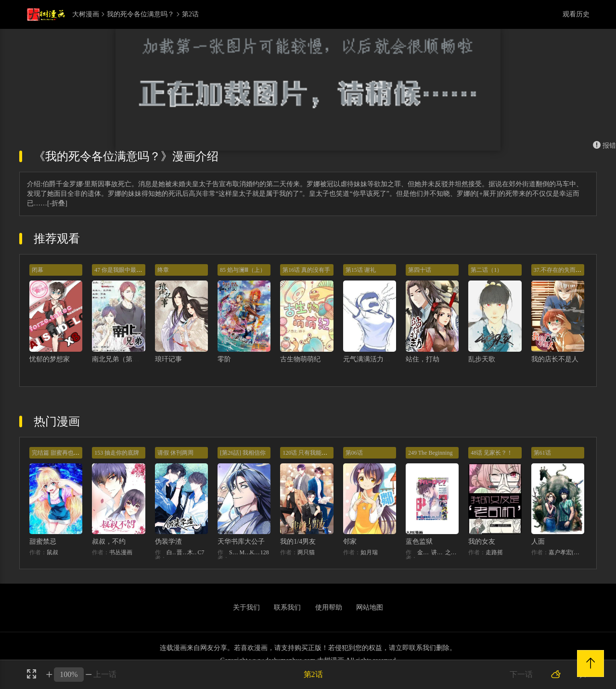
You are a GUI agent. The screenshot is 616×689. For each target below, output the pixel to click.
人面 (538, 542)
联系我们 (287, 607)
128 (265, 552)
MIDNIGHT (245, 552)
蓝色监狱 (419, 542)
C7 (201, 552)
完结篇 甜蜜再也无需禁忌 (64, 453)
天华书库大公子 (241, 542)
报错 (604, 146)
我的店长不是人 (555, 359)
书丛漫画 (121, 552)
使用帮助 (329, 607)
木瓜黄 (192, 552)
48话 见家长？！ (492, 453)
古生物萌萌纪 (300, 359)
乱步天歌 (482, 359)
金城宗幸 (424, 552)
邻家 (350, 542)
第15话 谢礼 (361, 270)
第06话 (354, 453)
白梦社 (172, 552)
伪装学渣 (168, 542)
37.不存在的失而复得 (560, 270)
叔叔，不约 (109, 542)
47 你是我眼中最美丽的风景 (130, 270)
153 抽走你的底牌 (117, 453)
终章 (163, 270)
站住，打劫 (423, 359)
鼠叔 (52, 552)
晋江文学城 (182, 552)
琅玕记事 (168, 359)
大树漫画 (86, 14)
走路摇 (494, 552)
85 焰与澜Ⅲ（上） (243, 270)
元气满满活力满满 (370, 359)
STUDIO (234, 552)
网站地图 (370, 607)
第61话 (542, 453)
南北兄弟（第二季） (122, 359)
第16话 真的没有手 (306, 270)
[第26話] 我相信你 (243, 453)
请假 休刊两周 (175, 453)
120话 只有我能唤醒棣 (311, 453)
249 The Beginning (430, 453)
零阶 (224, 359)
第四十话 (420, 270)
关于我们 (246, 607)
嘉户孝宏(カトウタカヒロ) (566, 552)
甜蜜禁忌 (43, 542)
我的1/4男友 (298, 542)
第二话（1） (487, 270)
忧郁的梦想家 (50, 359)
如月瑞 (369, 552)
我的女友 (482, 542)
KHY (255, 552)
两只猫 (306, 552)
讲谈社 (438, 552)
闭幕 (38, 270)
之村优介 (452, 552)
